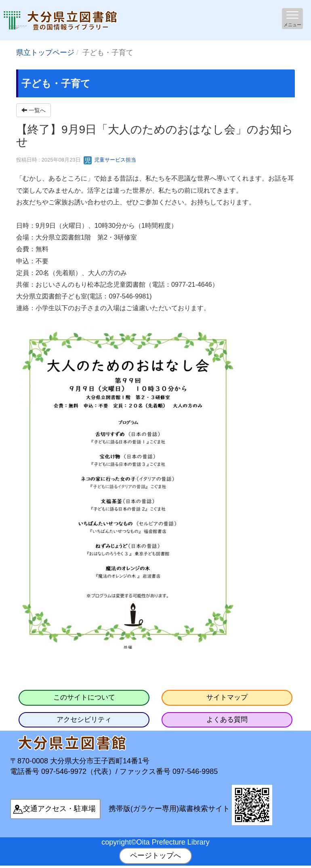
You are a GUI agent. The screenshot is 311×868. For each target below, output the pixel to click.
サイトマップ (227, 697)
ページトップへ (155, 855)
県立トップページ (45, 53)
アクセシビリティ (84, 720)
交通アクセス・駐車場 (59, 809)
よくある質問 (227, 720)
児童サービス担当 (110, 160)
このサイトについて (84, 697)
